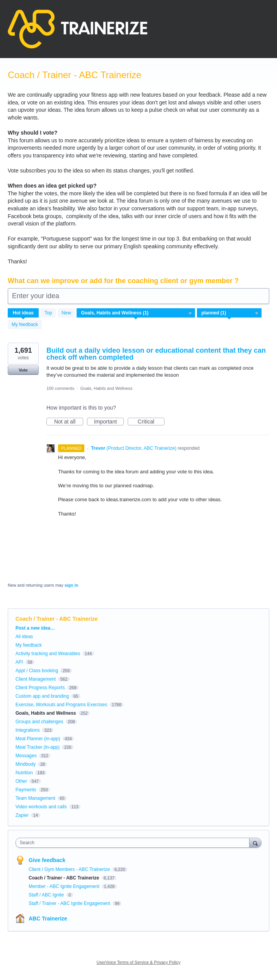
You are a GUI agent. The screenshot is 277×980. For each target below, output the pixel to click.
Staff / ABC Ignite (47, 895)
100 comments (60, 388)
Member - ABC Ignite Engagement (65, 886)
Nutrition (24, 773)
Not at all (69, 422)
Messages (26, 756)
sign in (71, 585)
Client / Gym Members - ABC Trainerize (70, 869)
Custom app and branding (42, 696)
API (19, 662)
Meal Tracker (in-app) (38, 747)
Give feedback (47, 860)
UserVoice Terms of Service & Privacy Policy (139, 962)
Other (21, 781)
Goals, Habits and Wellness (106, 388)
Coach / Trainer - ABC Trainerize (65, 878)
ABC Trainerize (48, 919)
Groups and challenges (39, 722)
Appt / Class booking (37, 671)
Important (109, 422)
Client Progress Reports (40, 688)
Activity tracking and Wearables (48, 654)
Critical (151, 422)
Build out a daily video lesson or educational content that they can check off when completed (156, 354)
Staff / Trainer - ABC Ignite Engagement (70, 903)
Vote (23, 370)
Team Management (35, 798)
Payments (26, 790)
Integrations (28, 730)
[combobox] (134, 843)
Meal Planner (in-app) (38, 739)
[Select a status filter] (230, 313)
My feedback (25, 324)
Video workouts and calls (41, 807)
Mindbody (26, 764)
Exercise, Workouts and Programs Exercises (61, 705)
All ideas (24, 637)
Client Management (36, 679)
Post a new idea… (35, 628)
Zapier (22, 815)
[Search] (255, 843)
